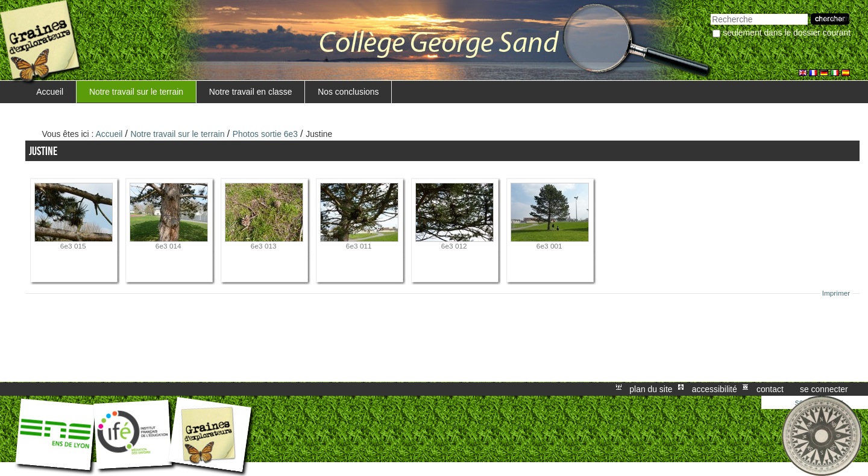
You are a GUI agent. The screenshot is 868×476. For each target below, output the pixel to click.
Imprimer (836, 293)
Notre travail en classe (251, 92)
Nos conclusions (348, 92)
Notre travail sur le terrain (136, 92)
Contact (770, 389)
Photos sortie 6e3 (265, 134)
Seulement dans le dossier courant (787, 33)
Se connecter (824, 389)
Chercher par (710, 12)
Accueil (50, 92)
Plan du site (651, 389)
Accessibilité (715, 389)
